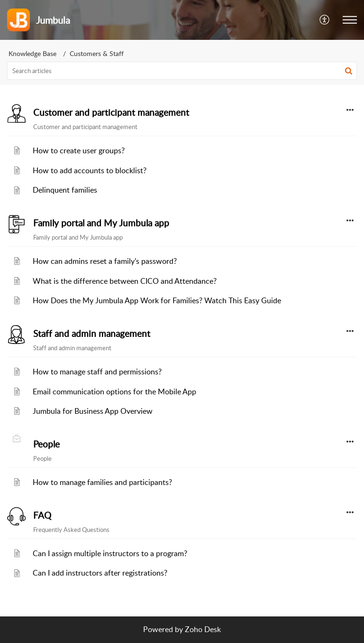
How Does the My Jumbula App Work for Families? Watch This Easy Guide (157, 300)
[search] (182, 71)
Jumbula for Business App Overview (93, 411)
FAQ (42, 515)
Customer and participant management (111, 112)
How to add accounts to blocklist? (90, 170)
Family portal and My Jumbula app (101, 223)
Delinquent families (65, 190)
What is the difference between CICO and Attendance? (125, 281)
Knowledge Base (32, 53)
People (46, 444)
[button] (325, 20)
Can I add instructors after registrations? (100, 573)
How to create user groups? (79, 150)
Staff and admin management (92, 334)
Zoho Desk (203, 629)
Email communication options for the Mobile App (114, 391)
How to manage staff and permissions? (97, 372)
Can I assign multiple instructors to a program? (110, 553)
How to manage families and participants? (102, 482)
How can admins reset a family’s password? (105, 261)
